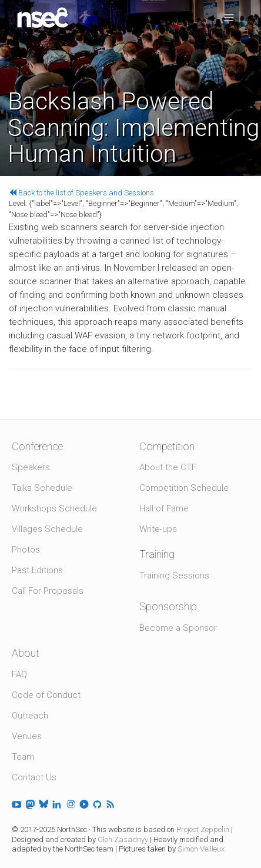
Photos (26, 550)
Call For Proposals (48, 591)
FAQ (19, 674)
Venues (27, 736)
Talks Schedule (42, 488)
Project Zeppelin (203, 829)
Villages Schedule (47, 529)
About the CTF (168, 467)
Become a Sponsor (178, 628)
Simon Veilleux (201, 849)
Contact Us (34, 777)
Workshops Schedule (54, 508)
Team (23, 757)
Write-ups (158, 529)
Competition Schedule (184, 488)
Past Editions (37, 570)
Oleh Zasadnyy (123, 839)
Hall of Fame (164, 508)
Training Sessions (174, 576)
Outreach (30, 716)
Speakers (31, 467)
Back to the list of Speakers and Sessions (81, 193)
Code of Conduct (46, 695)
